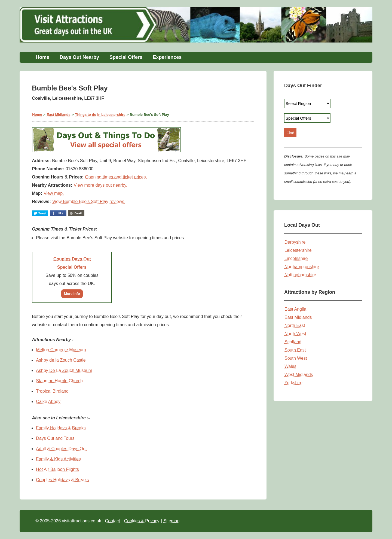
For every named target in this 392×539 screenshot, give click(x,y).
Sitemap (172, 521)
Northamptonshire (302, 267)
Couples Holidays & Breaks (62, 480)
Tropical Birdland (52, 391)
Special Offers (126, 57)
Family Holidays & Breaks (61, 428)
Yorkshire (293, 383)
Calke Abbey (48, 402)
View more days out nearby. (101, 185)
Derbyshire (295, 242)
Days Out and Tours (55, 438)
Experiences (167, 57)
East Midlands (58, 115)
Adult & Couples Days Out (61, 449)
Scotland (293, 342)
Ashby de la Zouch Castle (61, 360)
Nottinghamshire (300, 275)
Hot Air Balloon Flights (57, 469)
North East (295, 325)
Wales (290, 366)
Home (42, 57)
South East (295, 350)
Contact (113, 521)
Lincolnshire (296, 258)
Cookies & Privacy (142, 521)
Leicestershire (298, 250)
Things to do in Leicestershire (100, 115)
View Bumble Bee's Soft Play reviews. (89, 202)
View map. (54, 193)
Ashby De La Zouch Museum (64, 370)
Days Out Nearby (79, 57)
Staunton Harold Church (59, 381)
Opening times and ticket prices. (116, 177)
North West (295, 334)
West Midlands (299, 375)
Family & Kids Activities (58, 459)
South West (296, 358)
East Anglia (295, 309)
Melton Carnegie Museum (61, 350)
